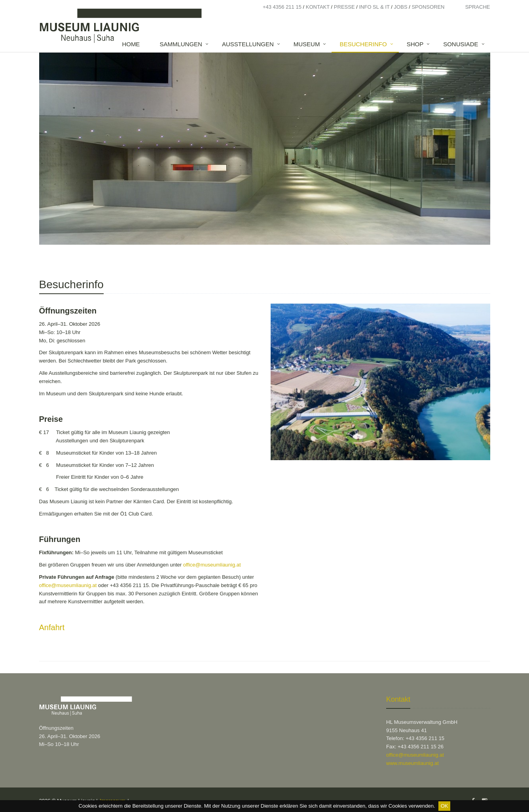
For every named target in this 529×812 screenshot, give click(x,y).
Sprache (478, 7)
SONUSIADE (461, 44)
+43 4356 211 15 (282, 7)
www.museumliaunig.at (412, 763)
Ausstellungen (248, 44)
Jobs (401, 7)
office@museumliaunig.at (212, 565)
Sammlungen (181, 44)
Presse (344, 7)
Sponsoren (428, 7)
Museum (307, 44)
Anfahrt (52, 627)
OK (445, 806)
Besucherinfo (363, 44)
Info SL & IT (374, 7)
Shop (415, 44)
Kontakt (318, 7)
